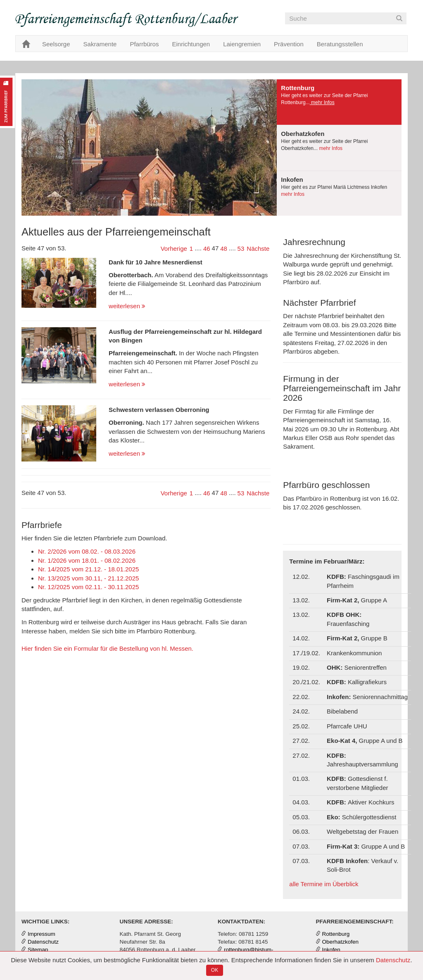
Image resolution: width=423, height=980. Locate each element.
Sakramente (100, 44)
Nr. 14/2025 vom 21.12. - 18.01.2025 (88, 569)
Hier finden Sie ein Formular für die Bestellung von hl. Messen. (107, 648)
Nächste (258, 249)
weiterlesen (127, 306)
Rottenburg (336, 934)
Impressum (42, 934)
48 (224, 249)
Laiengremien (242, 44)
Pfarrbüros (144, 44)
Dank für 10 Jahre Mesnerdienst (156, 262)
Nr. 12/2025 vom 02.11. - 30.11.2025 (88, 587)
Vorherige (174, 249)
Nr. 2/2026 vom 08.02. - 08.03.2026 (87, 551)
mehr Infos (322, 102)
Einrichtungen (191, 44)
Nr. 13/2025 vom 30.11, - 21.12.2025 (88, 578)
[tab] (339, 102)
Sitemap (38, 950)
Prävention (289, 44)
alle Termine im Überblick (324, 884)
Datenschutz (393, 960)
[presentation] (339, 102)
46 (207, 249)
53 (241, 249)
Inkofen (331, 950)
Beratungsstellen (340, 44)
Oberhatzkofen (341, 942)
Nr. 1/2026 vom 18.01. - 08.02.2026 (87, 560)
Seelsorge (56, 44)
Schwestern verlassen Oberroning (159, 410)
